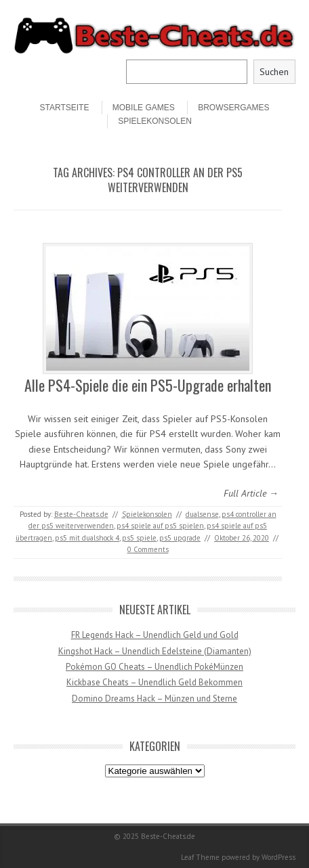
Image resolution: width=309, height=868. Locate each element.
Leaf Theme (200, 857)
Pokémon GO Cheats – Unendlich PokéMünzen (154, 667)
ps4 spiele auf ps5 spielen (160, 526)
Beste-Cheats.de (81, 514)
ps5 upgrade (180, 538)
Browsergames (233, 108)
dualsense (202, 514)
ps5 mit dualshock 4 (87, 538)
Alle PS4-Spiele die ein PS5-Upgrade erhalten (148, 385)
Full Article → (251, 493)
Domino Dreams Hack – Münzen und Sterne (154, 699)
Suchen (274, 72)
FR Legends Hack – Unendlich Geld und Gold (155, 635)
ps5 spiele (139, 538)
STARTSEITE (65, 108)
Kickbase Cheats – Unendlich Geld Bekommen (154, 682)
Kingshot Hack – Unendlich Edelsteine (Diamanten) (155, 651)
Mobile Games (144, 108)
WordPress (279, 857)
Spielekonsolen (155, 121)
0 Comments (148, 549)
